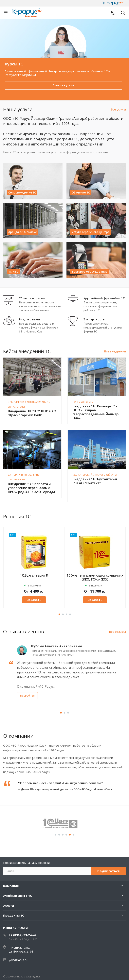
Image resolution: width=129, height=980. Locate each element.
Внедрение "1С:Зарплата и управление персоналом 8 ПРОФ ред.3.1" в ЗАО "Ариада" (32, 488)
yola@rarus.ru (18, 960)
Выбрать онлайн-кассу (64, 85)
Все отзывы (117, 632)
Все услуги (118, 109)
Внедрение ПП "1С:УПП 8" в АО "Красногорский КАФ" (32, 413)
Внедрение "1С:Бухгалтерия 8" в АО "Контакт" (95, 481)
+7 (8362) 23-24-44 (23, 935)
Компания (11, 886)
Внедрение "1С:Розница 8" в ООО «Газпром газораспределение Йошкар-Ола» (96, 412)
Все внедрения (115, 351)
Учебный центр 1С (18, 896)
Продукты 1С (14, 915)
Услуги (9, 905)
